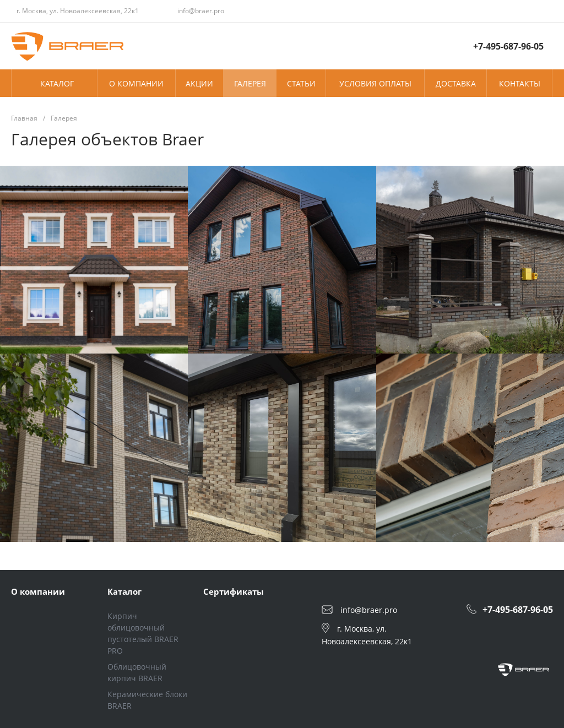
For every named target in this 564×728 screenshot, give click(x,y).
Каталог (124, 591)
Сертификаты (234, 591)
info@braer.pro (201, 11)
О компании (38, 591)
